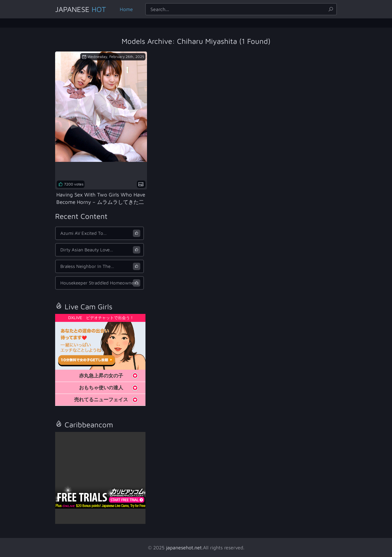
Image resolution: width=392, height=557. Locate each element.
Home (126, 9)
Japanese (81, 9)
